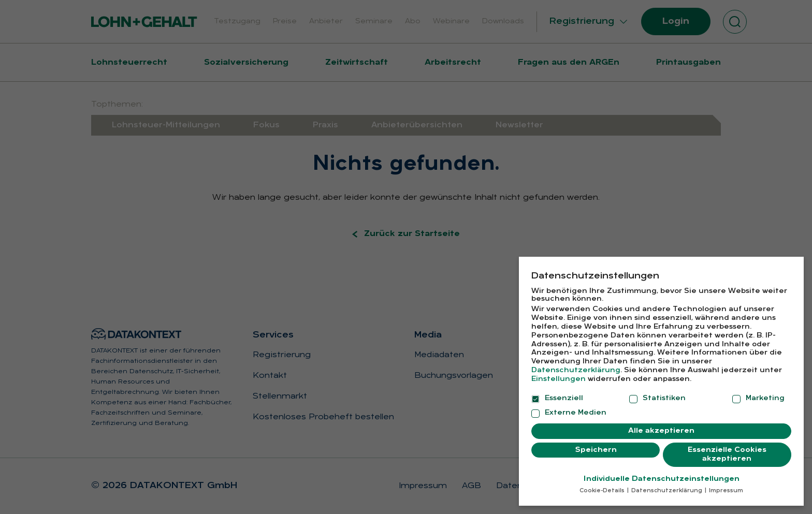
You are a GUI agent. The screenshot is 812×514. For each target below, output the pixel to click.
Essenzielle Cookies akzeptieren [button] (727, 451)
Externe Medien (569, 409)
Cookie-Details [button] (603, 487)
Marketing (758, 394)
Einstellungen (559, 375)
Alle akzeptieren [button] (661, 427)
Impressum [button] (725, 487)
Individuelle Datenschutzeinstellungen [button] (662, 475)
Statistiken (657, 394)
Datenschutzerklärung (576, 366)
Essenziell (557, 394)
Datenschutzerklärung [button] (667, 487)
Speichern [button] (596, 446)
